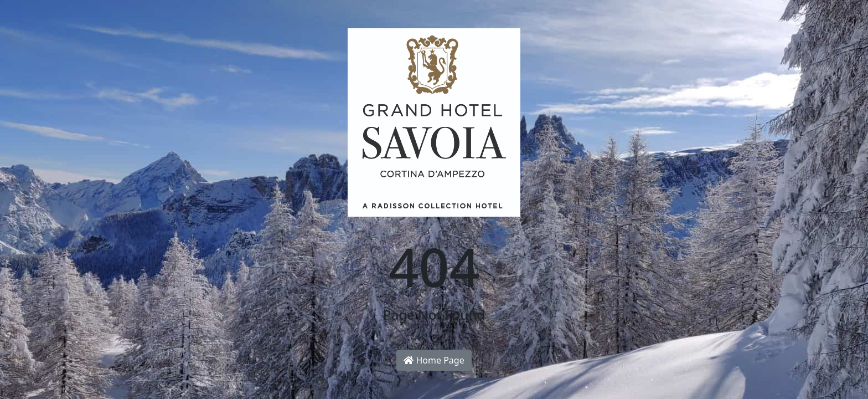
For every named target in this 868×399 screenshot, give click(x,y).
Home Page (434, 360)
